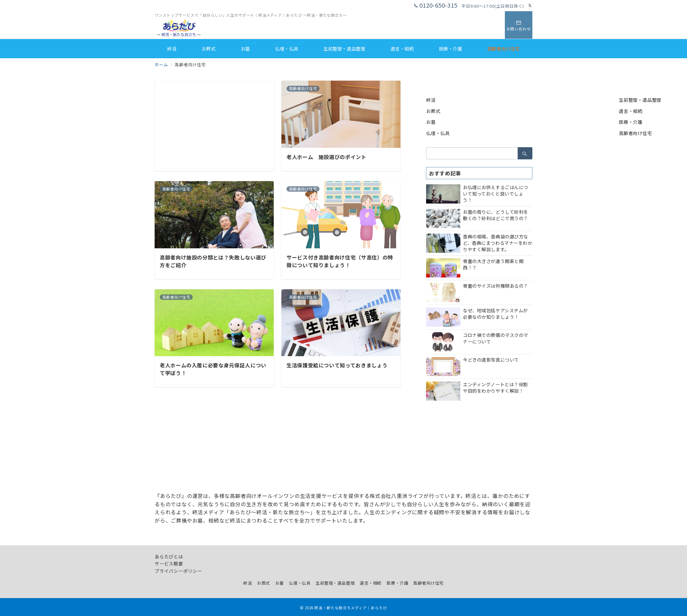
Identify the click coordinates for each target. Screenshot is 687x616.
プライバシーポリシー (178, 571)
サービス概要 (169, 564)
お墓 (431, 122)
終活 (431, 100)
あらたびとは (169, 556)
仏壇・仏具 (438, 133)
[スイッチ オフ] (519, 25)
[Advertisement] (214, 126)
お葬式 (433, 111)
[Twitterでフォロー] (530, 6)
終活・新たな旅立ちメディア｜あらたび (351, 608)
